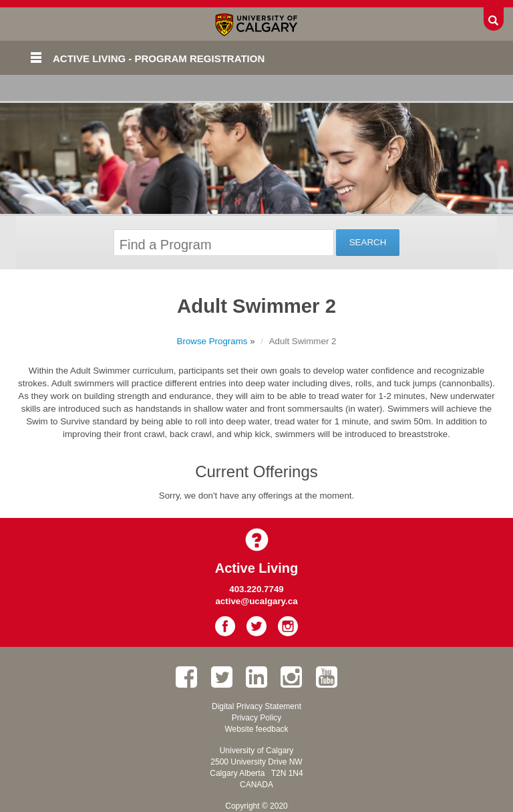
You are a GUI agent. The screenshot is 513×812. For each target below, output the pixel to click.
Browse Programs (212, 341)
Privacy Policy (257, 718)
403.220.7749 (256, 589)
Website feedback (256, 729)
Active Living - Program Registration (159, 58)
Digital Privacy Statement (256, 706)
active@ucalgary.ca (256, 601)
